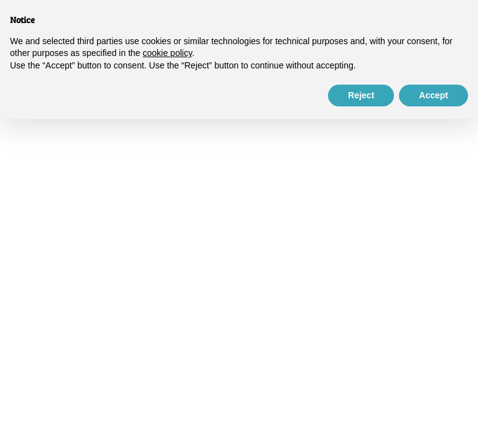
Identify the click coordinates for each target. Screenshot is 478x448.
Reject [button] (361, 95)
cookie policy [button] (167, 53)
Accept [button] (433, 95)
